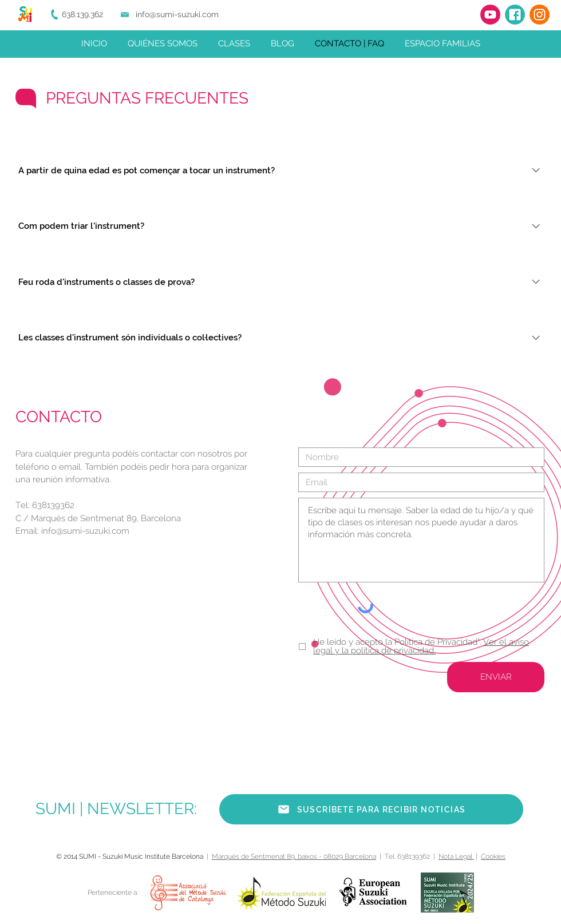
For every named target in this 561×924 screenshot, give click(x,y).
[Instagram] (540, 15)
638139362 (53, 505)
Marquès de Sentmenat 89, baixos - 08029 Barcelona (294, 856)
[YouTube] (490, 15)
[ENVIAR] (496, 677)
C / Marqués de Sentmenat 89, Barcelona (98, 518)
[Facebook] (515, 15)
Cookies (493, 856)
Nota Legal (456, 856)
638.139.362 (82, 14)
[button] (371, 809)
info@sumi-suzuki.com (177, 14)
